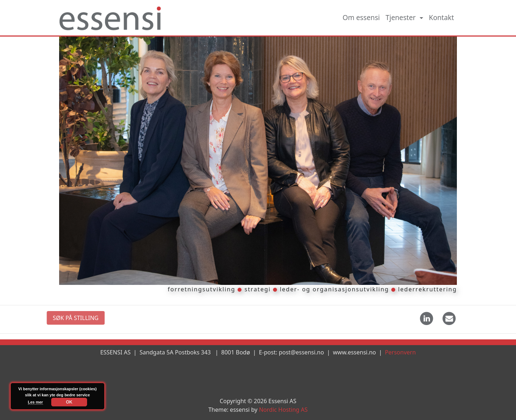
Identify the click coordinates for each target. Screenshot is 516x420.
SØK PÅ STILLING (67, 318)
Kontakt (441, 17)
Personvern (400, 352)
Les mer (35, 402)
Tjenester (402, 17)
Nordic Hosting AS (283, 410)
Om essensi (361, 17)
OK (69, 402)
